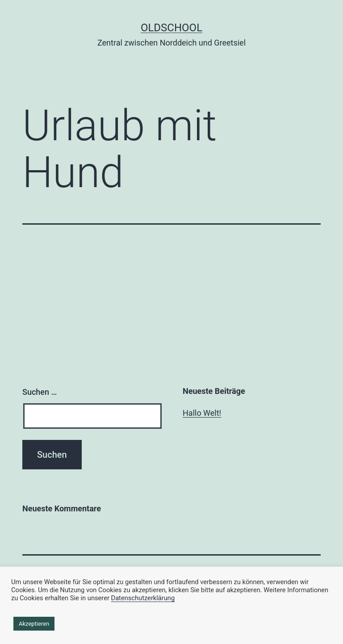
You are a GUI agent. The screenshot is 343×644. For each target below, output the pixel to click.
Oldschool (171, 28)
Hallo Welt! (202, 413)
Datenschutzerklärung (143, 598)
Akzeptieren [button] (34, 624)
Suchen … (40, 392)
